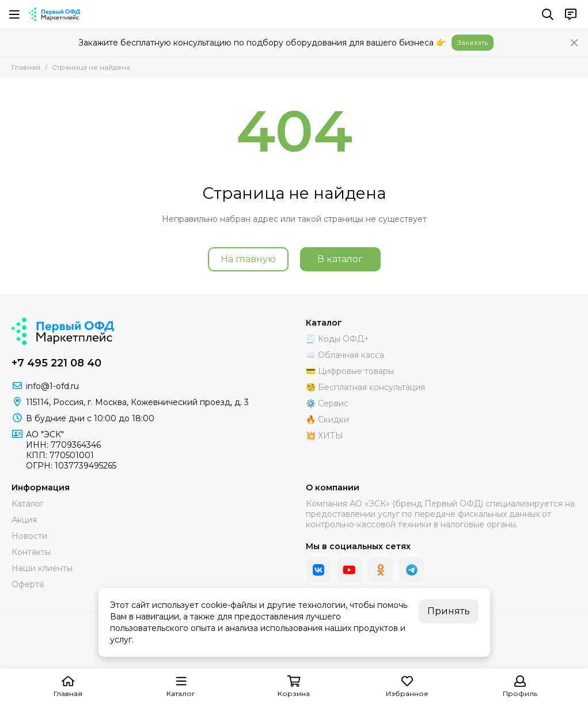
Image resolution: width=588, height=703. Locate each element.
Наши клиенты (42, 568)
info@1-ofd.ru (52, 386)
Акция (24, 520)
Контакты (31, 552)
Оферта (28, 584)
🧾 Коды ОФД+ (337, 339)
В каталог (340, 259)
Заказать (473, 42)
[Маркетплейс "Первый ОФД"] (54, 14)
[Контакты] (571, 14)
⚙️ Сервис (327, 403)
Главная (26, 67)
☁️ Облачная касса (345, 355)
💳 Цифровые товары (350, 371)
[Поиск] (548, 14)
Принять (449, 611)
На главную (248, 259)
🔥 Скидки (327, 419)
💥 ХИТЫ (325, 436)
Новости (29, 536)
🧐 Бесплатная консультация (365, 387)
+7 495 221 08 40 (56, 363)
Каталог (28, 504)
